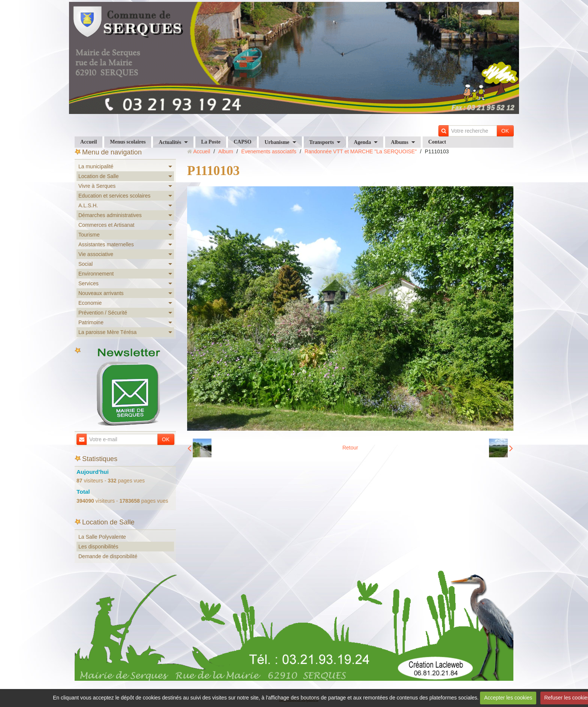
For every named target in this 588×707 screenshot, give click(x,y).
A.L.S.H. (88, 205)
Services (88, 283)
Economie (90, 303)
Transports (322, 142)
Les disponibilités (98, 547)
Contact (437, 142)
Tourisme (89, 235)
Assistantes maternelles (106, 244)
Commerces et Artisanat (106, 225)
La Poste (211, 142)
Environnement (96, 274)
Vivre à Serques (97, 186)
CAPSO (242, 142)
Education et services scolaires (114, 196)
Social (85, 264)
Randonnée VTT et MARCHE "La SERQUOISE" (361, 151)
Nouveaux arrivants (101, 293)
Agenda (362, 142)
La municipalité (96, 166)
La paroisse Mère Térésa (107, 332)
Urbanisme (277, 142)
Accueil (88, 142)
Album (226, 151)
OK (505, 131)
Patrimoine (91, 322)
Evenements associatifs (269, 151)
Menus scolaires (128, 142)
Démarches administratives (110, 215)
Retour (350, 448)
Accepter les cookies (508, 698)
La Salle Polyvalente (102, 537)
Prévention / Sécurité (103, 313)
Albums (400, 142)
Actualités (170, 142)
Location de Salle (98, 176)
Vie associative (96, 254)
